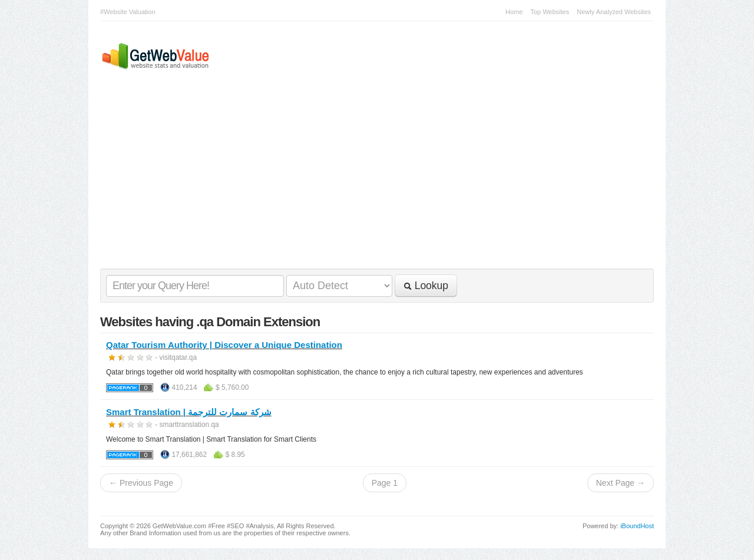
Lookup (426, 286)
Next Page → (621, 483)
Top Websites (550, 12)
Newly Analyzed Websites (614, 12)
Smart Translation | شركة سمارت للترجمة (189, 412)
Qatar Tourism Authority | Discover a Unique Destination (224, 345)
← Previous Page (141, 483)
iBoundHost (637, 526)
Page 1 (385, 483)
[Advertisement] (371, 180)
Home (514, 12)
